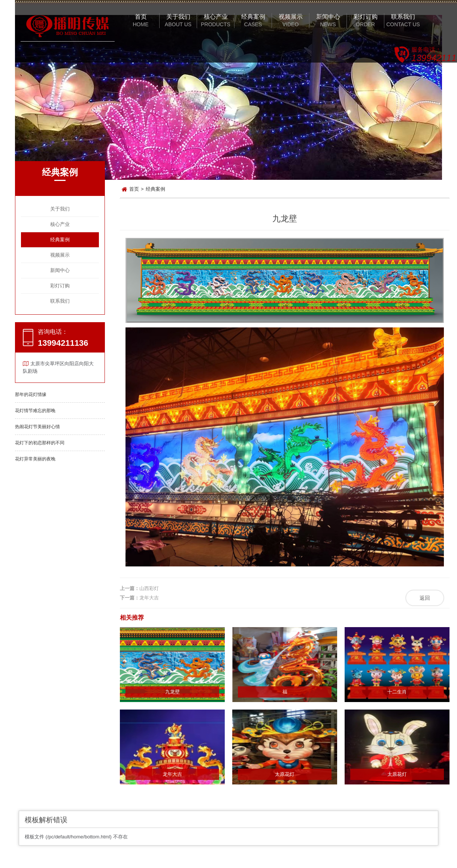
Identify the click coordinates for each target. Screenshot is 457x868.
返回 (425, 598)
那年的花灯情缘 (31, 394)
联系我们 (60, 301)
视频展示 (60, 255)
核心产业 (60, 224)
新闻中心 (60, 270)
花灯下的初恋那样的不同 (40, 443)
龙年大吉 (149, 598)
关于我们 (60, 209)
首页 (134, 189)
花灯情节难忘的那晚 (35, 411)
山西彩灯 (149, 588)
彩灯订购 (60, 286)
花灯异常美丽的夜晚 (35, 459)
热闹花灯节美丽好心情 (37, 427)
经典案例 (60, 240)
